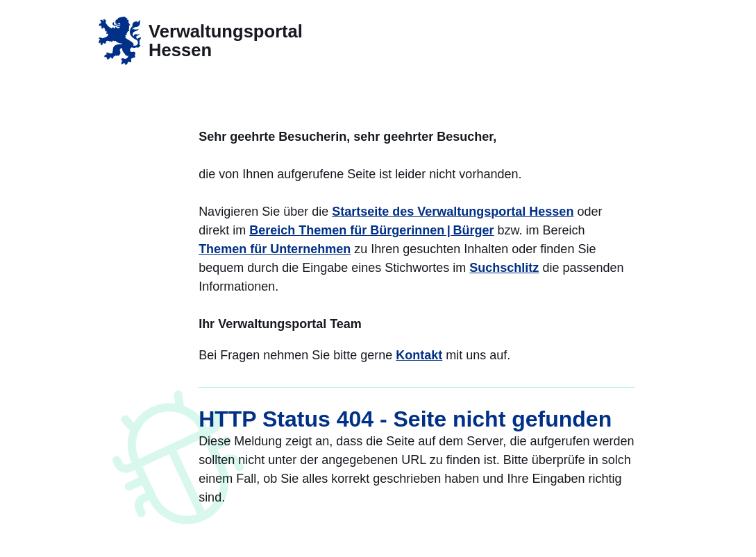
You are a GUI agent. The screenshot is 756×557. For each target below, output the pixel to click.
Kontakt (419, 355)
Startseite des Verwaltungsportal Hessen (453, 212)
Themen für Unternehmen (275, 249)
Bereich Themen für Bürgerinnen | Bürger (371, 230)
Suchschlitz (504, 268)
